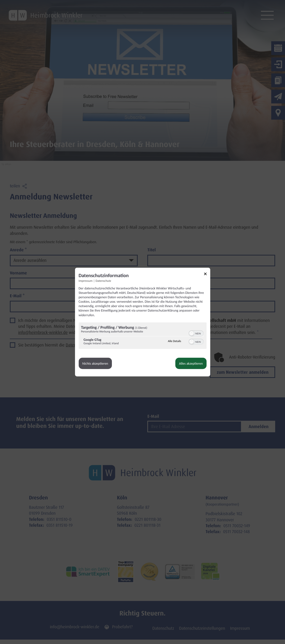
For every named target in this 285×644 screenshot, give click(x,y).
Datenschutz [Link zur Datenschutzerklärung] (103, 281)
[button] (192, 333)
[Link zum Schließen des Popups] (207, 275)
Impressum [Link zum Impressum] (86, 281)
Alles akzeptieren (191, 363)
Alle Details (175, 341)
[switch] (196, 333)
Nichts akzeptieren (95, 363)
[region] (143, 336)
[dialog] (143, 322)
